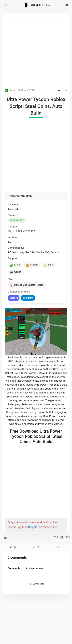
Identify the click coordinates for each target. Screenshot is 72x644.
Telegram (28, 298)
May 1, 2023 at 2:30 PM (23, 91)
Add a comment (35, 568)
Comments (14, 568)
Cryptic (32, 265)
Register (33, 527)
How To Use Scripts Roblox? (27, 285)
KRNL (15, 265)
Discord (14, 298)
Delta (48, 265)
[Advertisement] (36, 51)
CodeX (15, 272)
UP (6, 538)
